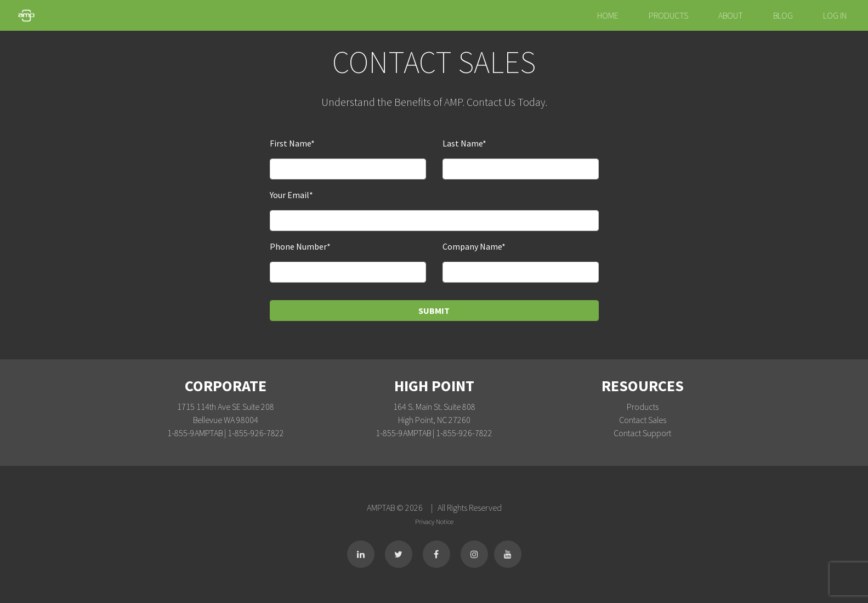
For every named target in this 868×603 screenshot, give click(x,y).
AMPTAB (382, 508)
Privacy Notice (434, 521)
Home (608, 15)
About (731, 15)
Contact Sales (643, 420)
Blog (783, 15)
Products (668, 15)
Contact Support (642, 433)
